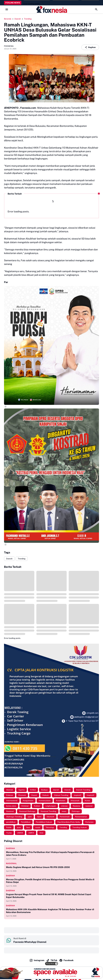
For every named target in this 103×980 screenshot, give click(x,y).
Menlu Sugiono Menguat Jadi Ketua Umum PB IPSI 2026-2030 (38, 867)
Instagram (37, 960)
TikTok (52, 960)
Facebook (66, 960)
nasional (11, 863)
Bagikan (90, 47)
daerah (10, 848)
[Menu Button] (7, 9)
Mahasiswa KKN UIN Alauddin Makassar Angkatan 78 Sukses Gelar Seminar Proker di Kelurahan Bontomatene (50, 911)
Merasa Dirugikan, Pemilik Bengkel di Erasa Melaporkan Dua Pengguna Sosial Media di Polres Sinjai (50, 881)
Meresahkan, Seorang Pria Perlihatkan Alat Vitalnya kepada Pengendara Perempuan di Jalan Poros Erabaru (50, 854)
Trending (22, 559)
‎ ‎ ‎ (6, 930)
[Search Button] (96, 9)
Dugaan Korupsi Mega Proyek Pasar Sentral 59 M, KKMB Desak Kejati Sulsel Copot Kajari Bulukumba (49, 896)
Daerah (9, 559)
